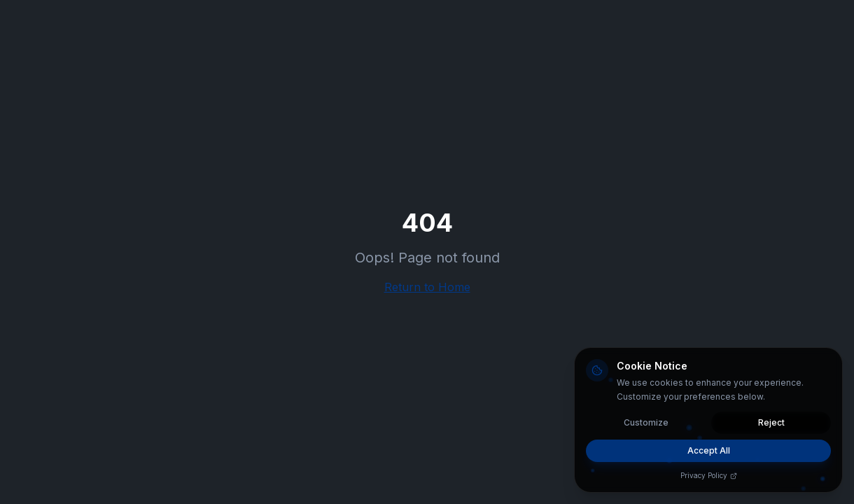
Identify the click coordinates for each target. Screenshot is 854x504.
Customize (646, 422)
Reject (771, 422)
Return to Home (427, 287)
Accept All (709, 450)
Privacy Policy (709, 475)
